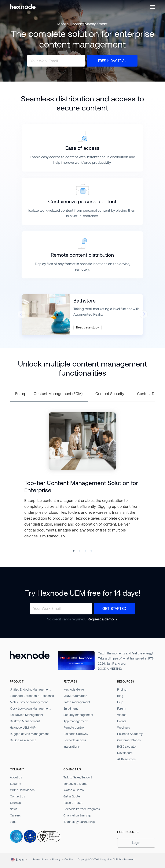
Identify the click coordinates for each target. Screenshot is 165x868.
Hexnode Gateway (76, 734)
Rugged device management (29, 734)
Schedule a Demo (75, 784)
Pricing (122, 689)
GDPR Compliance (22, 790)
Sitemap (15, 803)
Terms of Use (40, 860)
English (18, 860)
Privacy (56, 860)
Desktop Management (25, 721)
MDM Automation (75, 696)
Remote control (74, 728)
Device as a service (23, 740)
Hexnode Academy (130, 734)
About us (16, 777)
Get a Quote (72, 796)
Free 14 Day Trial (112, 61)
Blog (120, 696)
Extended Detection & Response (32, 696)
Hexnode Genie (74, 689)
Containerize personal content (82, 202)
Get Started (114, 608)
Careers (15, 815)
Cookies (69, 860)
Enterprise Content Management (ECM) (49, 394)
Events (122, 721)
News (14, 809)
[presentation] (21, 316)
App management (76, 721)
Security (15, 784)
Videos (122, 715)
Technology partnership (79, 822)
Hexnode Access (75, 740)
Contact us (17, 796)
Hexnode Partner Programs (82, 809)
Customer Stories (129, 740)
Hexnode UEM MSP (23, 728)
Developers (125, 753)
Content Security (110, 394)
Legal (14, 822)
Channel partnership (77, 815)
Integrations (71, 747)
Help (120, 702)
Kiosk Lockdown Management (30, 709)
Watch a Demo (74, 790)
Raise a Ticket (73, 803)
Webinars (124, 728)
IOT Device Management (27, 715)
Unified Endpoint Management (30, 689)
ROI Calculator (127, 747)
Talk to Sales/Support (78, 777)
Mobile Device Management (29, 702)
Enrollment (71, 709)
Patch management (77, 702)
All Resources (126, 759)
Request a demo (101, 619)
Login (136, 843)
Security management (78, 715)
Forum (121, 709)
